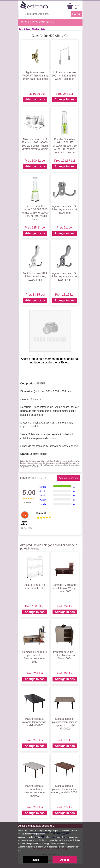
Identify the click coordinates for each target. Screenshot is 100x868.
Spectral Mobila (38, 454)
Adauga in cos (35, 99)
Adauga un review (68, 478)
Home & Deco (24, 29)
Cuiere (44, 29)
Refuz (35, 860)
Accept (65, 860)
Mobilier (35, 29)
